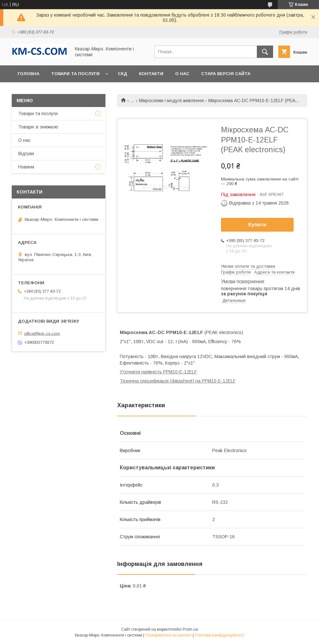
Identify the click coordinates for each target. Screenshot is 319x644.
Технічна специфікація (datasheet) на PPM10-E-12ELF (178, 381)
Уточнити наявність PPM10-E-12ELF (158, 372)
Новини (26, 167)
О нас (182, 74)
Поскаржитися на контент (168, 635)
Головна (28, 74)
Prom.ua (190, 629)
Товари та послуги (75, 74)
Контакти (151, 74)
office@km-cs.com (42, 333)
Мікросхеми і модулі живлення (171, 101)
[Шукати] (265, 52)
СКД (123, 74)
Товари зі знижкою (38, 127)
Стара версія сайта (226, 74)
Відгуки (26, 154)
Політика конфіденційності (219, 635)
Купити (257, 225)
